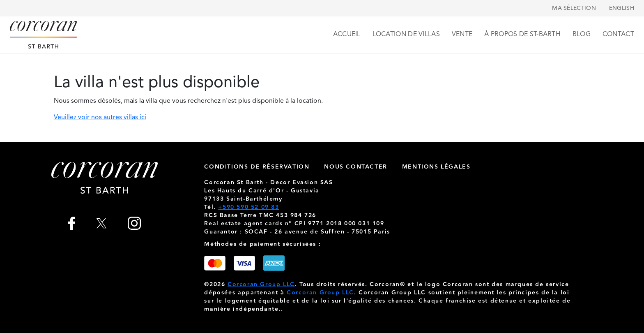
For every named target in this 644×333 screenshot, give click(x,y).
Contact (618, 35)
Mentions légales (436, 167)
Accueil (347, 35)
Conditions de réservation (257, 167)
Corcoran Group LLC (261, 284)
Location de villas (406, 35)
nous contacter (355, 167)
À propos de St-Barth (522, 35)
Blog (582, 35)
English (622, 8)
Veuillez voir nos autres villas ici (100, 118)
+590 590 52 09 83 (248, 207)
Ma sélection (574, 8)
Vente (462, 35)
